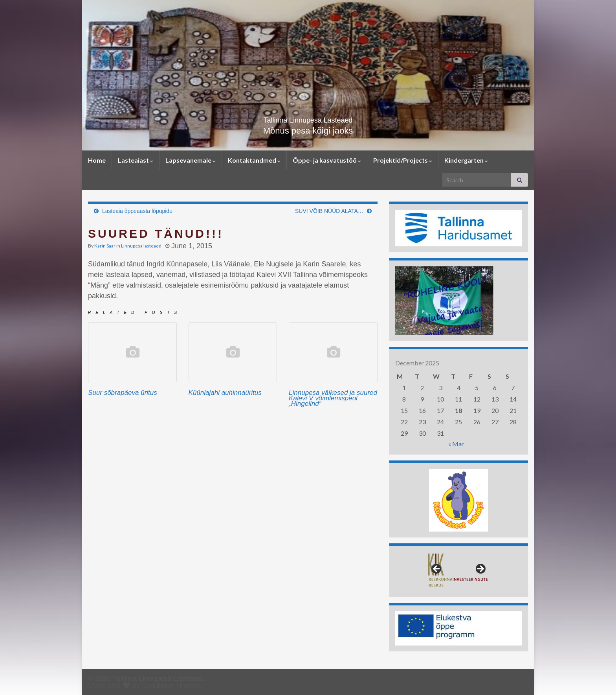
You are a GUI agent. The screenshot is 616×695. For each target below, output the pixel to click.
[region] (459, 228)
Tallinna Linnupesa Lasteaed (308, 118)
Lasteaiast (136, 160)
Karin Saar (105, 246)
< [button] (437, 569)
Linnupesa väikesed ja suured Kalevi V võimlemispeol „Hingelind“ (333, 398)
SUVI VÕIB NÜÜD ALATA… (329, 211)
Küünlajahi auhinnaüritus (225, 393)
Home (97, 160)
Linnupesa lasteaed (141, 246)
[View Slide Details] (459, 228)
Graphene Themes (172, 686)
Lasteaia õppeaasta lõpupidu (137, 211)
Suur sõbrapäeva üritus (123, 393)
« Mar (456, 444)
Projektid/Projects (403, 160)
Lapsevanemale (191, 160)
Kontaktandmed (254, 160)
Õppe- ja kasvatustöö (327, 160)
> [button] (480, 569)
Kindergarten (466, 160)
